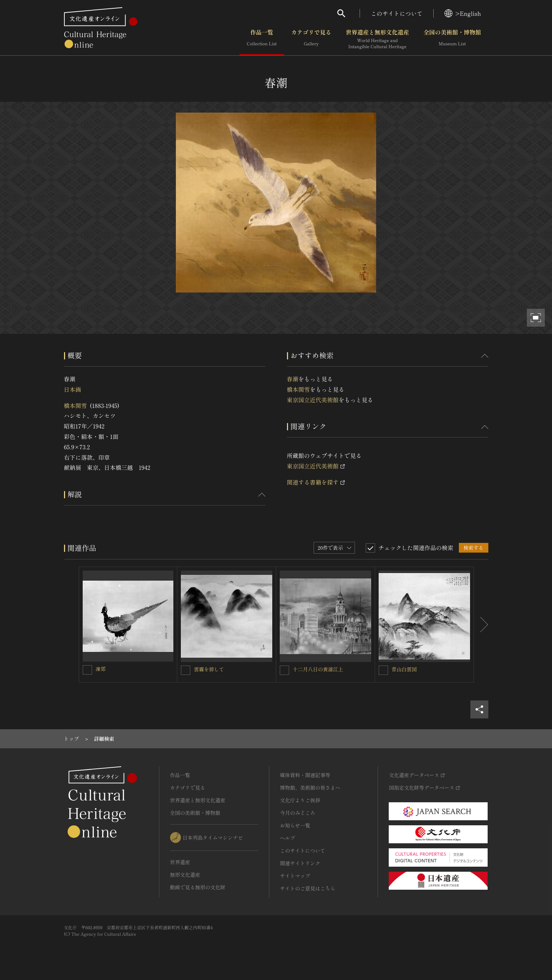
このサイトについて (397, 13)
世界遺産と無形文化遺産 (377, 39)
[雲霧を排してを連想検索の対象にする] (186, 670)
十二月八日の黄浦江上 (318, 669)
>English (463, 13)
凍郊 (101, 669)
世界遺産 (180, 862)
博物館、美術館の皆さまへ (310, 788)
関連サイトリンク (300, 863)
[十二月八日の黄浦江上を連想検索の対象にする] (284, 670)
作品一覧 (262, 39)
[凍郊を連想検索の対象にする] (87, 670)
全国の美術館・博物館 (452, 39)
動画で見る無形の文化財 (198, 887)
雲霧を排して (209, 669)
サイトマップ (295, 876)
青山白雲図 (404, 669)
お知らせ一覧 (295, 825)
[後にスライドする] (481, 625)
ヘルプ (288, 838)
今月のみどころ (298, 813)
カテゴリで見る (311, 39)
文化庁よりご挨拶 (300, 800)
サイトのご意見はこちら (308, 888)
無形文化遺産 (185, 875)
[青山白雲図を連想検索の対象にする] (383, 670)
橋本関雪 (76, 405)
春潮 (293, 379)
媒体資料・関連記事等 (305, 775)
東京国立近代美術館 (313, 400)
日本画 (73, 389)
